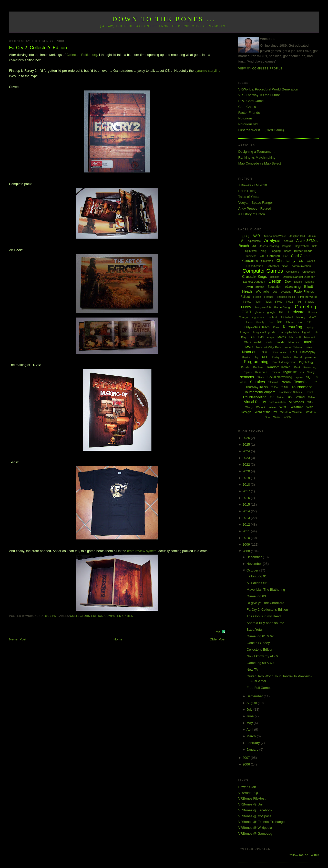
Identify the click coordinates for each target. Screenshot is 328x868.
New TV (252, 670)
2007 (247, 758)
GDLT (247, 312)
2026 (247, 438)
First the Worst (307, 297)
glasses (259, 312)
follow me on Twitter (304, 855)
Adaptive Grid (297, 236)
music (309, 342)
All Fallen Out (257, 583)
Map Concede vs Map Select (260, 163)
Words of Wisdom (291, 412)
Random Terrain (279, 367)
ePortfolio (263, 292)
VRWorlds (296, 402)
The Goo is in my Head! (264, 616)
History (301, 317)
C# (262, 256)
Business (251, 256)
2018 (247, 484)
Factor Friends (249, 113)
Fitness (247, 302)
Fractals (310, 302)
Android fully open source (265, 623)
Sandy (311, 372)
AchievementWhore (275, 236)
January (253, 749)
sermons (247, 377)
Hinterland (287, 317)
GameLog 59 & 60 (260, 663)
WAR (310, 402)
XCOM (288, 417)
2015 (247, 504)
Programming (256, 362)
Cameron (274, 256)
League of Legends (264, 332)
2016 (247, 498)
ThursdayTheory (257, 387)
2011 (247, 531)
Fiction (257, 297)
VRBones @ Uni (250, 804)
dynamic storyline (207, 71)
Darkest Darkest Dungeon (299, 277)
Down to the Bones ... (164, 19)
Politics (287, 357)
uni (290, 397)
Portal (298, 357)
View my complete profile (260, 69)
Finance (269, 297)
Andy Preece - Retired (255, 208)
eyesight (286, 292)
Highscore (258, 317)
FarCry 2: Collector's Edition (38, 48)
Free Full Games (259, 688)
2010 (247, 538)
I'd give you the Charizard (265, 603)
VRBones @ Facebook (255, 810)
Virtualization (278, 402)
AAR (256, 236)
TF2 (315, 382)
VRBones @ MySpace (255, 816)
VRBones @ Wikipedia (255, 828)
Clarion (311, 261)
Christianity (286, 261)
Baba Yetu (254, 630)
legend (306, 332)
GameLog (306, 307)
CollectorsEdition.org (82, 55)
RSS (218, 632)
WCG (283, 407)
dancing (275, 277)
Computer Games (119, 616)
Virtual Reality (255, 402)
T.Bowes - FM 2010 (253, 185)
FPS (299, 302)
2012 (247, 524)
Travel (309, 392)
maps (270, 337)
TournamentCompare (260, 392)
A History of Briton (252, 214)
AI (243, 241)
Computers (293, 272)
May (250, 723)
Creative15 (309, 272)
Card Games (301, 256)
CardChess (250, 261)
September (255, 696)
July (250, 709)
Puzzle (245, 367)
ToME (285, 387)
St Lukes (257, 382)
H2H (282, 312)
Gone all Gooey (258, 643)
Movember (295, 342)
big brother (251, 251)
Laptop (310, 327)
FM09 (279, 302)
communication (301, 266)
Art (254, 246)
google (271, 312)
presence (310, 357)
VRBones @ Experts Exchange (262, 822)
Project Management (284, 362)
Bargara (287, 246)
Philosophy (308, 352)
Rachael (258, 367)
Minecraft (309, 337)
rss (302, 372)
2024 (247, 451)
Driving (310, 282)
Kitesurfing (293, 327)
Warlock (261, 407)
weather (297, 407)
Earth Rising (247, 191)
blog (264, 251)
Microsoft (295, 337)
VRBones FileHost (252, 798)
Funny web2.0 (263, 307)
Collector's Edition (260, 650)
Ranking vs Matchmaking (257, 157)
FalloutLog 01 (257, 576)
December (255, 557)
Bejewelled (302, 246)
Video (311, 397)
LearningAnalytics (289, 332)
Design (275, 281)
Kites (276, 327)
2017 (247, 491)
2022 (247, 464)
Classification (255, 266)
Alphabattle (254, 241)
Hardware (296, 312)
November (255, 564)
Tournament (301, 387)
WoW (277, 417)
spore (299, 377)
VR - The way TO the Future (259, 95)
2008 (247, 551)
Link (252, 337)
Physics (246, 357)
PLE (265, 357)
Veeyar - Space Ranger (256, 203)
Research (261, 372)
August (252, 703)
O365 (265, 352)
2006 (247, 764)
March (252, 736)
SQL (309, 377)
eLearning (293, 287)
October (253, 570)
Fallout (245, 297)
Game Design (283, 307)
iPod (301, 322)
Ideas (249, 322)
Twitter (281, 397)
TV (272, 397)
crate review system (142, 551)
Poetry (276, 357)
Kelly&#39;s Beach (257, 327)
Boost (288, 251)
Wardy (249, 407)
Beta (315, 246)
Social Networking (280, 377)
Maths (282, 337)
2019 (247, 478)
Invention (275, 322)
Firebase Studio (286, 297)
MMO (247, 342)
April (250, 729)
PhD (294, 352)
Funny (246, 307)
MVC (249, 347)
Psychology (306, 362)
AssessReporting (269, 246)
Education (274, 287)
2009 (247, 544)
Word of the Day (266, 412)
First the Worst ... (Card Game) (261, 130)
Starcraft (273, 382)
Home (118, 639)
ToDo (275, 387)
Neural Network (293, 347)
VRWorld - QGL (250, 793)
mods (269, 342)
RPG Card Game (251, 101)
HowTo (313, 317)
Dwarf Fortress (255, 287)
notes (309, 347)
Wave (272, 407)
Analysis (272, 241)
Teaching (301, 382)
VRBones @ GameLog (255, 834)
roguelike (290, 372)
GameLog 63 (256, 596)
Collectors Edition (87, 616)
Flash (258, 302)
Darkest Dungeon (254, 282)
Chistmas (267, 261)
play (256, 357)
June (251, 716)
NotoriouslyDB (249, 124)
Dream (298, 282)
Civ (301, 261)
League (245, 332)
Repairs (247, 372)
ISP (309, 322)
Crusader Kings (255, 277)
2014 (247, 511)
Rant (297, 367)
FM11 (290, 302)
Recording (310, 367)
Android (288, 241)
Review (275, 372)
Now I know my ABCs (262, 656)
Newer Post (18, 639)
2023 (247, 458)
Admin (312, 236)
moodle (280, 342)
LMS (261, 337)
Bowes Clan (247, 787)
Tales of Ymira (249, 197)
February (254, 743)
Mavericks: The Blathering (266, 590)
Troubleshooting (255, 397)
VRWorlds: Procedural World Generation (268, 89)
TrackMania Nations (290, 392)
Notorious (245, 118)
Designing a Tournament (256, 152)
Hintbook (273, 317)
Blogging (275, 251)
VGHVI (300, 397)
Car (285, 256)
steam (286, 382)
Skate (261, 377)
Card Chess (247, 107)
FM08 (268, 302)
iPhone (290, 322)
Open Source (279, 352)
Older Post (217, 639)
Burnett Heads (303, 251)
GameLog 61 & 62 (260, 636)
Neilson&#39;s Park (269, 347)
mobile (258, 342)
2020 (247, 471)
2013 (247, 518)
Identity (260, 322)
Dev (288, 282)
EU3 (275, 292)
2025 (247, 445)
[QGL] (245, 236)
